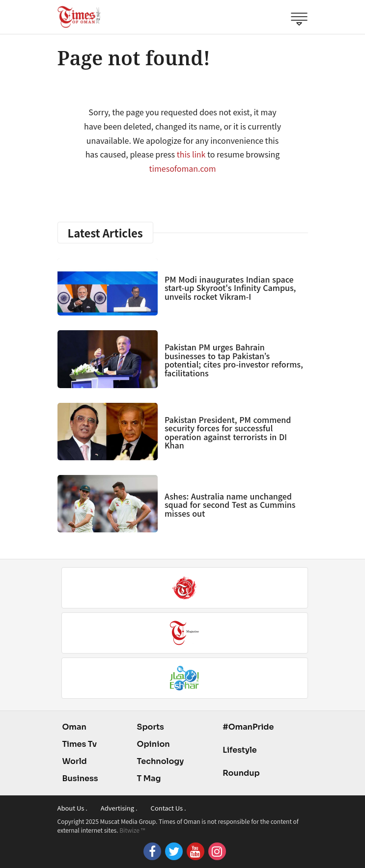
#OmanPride (248, 727)
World (75, 761)
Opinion (154, 744)
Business (80, 778)
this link (191, 154)
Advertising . (119, 808)
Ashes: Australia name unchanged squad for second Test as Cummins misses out (230, 505)
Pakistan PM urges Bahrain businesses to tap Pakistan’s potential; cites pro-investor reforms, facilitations (234, 360)
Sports (151, 727)
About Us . (72, 808)
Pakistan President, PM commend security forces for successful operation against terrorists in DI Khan (228, 433)
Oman (74, 727)
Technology (161, 761)
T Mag (149, 778)
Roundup (241, 773)
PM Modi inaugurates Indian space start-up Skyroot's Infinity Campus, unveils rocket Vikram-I (230, 288)
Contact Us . (168, 808)
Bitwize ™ (132, 830)
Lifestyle (240, 750)
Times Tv (80, 744)
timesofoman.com (183, 168)
